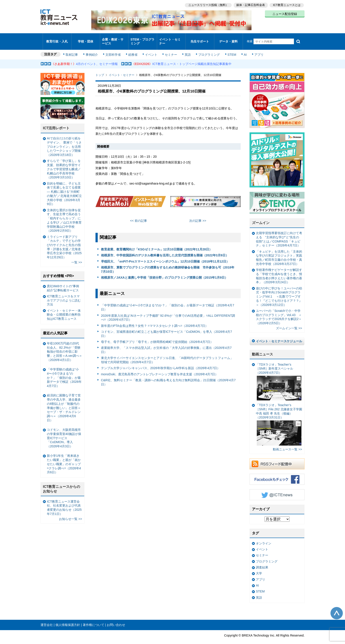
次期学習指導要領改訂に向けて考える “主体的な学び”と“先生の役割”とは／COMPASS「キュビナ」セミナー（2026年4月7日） (279, 233)
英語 (186, 49)
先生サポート (200, 38)
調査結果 (262, 561)
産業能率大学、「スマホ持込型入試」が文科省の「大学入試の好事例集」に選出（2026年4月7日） (166, 344)
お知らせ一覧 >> (71, 513)
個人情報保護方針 (68, 619)
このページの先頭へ (337, 607)
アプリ (255, 49)
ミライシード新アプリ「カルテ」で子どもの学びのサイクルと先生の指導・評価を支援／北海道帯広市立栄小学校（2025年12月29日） (64, 241)
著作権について (94, 619)
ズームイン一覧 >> (289, 322)
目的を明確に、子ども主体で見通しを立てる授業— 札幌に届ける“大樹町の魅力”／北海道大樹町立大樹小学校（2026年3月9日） (64, 188)
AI (242, 49)
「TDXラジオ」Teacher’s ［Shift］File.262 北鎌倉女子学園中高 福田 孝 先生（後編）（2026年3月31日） (279, 419)
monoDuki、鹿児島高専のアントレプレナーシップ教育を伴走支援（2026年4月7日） (160, 368)
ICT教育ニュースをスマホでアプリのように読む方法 (64, 294)
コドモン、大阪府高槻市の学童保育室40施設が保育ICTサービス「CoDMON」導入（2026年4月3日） (64, 432)
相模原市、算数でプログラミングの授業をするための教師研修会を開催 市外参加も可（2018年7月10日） (168, 264)
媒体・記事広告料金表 (250, 5)
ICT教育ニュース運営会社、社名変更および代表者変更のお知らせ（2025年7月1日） (64, 502)
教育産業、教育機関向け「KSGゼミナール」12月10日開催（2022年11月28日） (157, 243)
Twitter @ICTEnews (277, 489)
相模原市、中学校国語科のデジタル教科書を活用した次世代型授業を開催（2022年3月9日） (165, 250)
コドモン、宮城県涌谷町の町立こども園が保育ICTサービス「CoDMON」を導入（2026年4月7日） (167, 328)
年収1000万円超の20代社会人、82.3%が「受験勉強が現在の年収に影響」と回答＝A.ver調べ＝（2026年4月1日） (64, 346)
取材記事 (73, 49)
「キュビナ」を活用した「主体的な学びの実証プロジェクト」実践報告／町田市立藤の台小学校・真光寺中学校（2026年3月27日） (279, 252)
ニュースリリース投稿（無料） (207, 5)
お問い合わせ (116, 619)
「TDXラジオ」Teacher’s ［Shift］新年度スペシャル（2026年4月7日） (279, 376)
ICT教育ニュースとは (287, 5)
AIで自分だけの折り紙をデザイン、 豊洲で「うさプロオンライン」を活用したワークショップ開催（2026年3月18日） (64, 141)
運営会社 (47, 619)
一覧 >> (77, 257)
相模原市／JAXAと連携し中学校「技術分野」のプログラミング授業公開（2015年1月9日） (164, 272)
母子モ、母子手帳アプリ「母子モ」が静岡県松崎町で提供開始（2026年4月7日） (157, 336)
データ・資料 (228, 38)
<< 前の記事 (139, 215)
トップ (100, 69)
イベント (151, 49)
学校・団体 (86, 38)
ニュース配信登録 (285, 13)
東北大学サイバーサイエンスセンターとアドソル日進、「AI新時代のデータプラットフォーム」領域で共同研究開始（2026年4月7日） (167, 354)
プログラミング (207, 49)
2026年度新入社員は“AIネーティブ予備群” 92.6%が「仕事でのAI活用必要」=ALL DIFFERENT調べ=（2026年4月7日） (168, 312)
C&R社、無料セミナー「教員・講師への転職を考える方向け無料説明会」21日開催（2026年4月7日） (168, 377)
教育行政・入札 (57, 38)
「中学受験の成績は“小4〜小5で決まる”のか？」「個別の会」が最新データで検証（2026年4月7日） (168, 302)
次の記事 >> (198, 215)
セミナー (170, 49)
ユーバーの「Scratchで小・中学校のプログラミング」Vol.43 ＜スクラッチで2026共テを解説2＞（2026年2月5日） (279, 311)
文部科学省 (114, 49)
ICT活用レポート (56, 122)
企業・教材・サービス (113, 38)
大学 (259, 568)
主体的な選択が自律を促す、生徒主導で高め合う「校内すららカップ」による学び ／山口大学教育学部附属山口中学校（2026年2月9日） (64, 215)
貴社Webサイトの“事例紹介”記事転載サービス (63, 282)
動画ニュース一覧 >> (287, 444)
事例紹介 (93, 49)
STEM (229, 49)
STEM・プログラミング (143, 38)
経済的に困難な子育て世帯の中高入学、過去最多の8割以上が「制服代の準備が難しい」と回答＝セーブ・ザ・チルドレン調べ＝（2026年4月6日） (64, 402)
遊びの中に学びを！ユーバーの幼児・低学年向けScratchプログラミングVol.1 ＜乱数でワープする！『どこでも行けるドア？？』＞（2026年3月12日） (279, 291)
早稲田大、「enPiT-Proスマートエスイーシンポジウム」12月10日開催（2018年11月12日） (165, 255)
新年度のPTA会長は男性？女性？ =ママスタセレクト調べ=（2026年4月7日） (155, 320)
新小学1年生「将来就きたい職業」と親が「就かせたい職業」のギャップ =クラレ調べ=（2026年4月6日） (64, 458)
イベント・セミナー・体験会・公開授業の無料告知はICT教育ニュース (64, 309)
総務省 (133, 49)
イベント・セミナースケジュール (279, 335)
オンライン (264, 537)
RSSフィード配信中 (277, 458)
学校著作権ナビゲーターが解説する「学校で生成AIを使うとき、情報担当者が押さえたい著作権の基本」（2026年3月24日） (279, 270)
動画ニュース (262, 348)
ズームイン (261, 217)
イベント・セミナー (170, 38)
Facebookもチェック (277, 474)
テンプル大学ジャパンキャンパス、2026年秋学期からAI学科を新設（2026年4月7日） (161, 362)
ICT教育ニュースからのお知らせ (62, 483)
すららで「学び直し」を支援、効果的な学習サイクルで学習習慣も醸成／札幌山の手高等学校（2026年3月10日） (64, 163)
